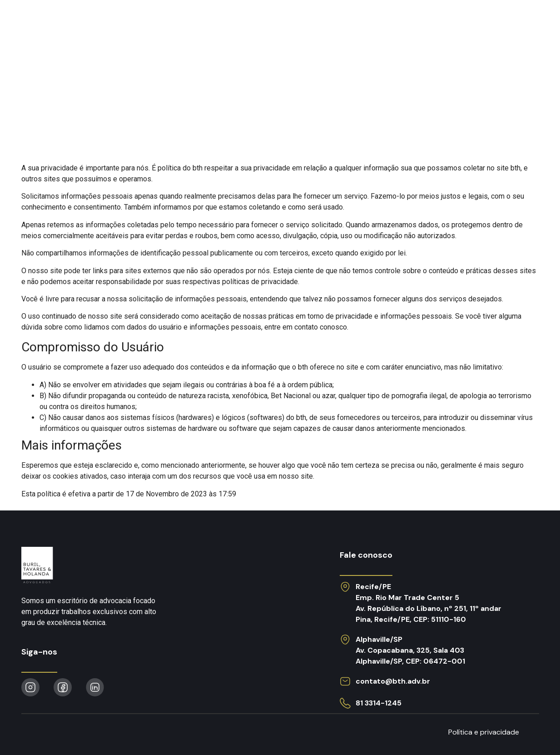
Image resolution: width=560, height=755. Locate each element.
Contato (511, 25)
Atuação (188, 25)
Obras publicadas (436, 25)
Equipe (312, 25)
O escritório (252, 25)
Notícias (362, 25)
